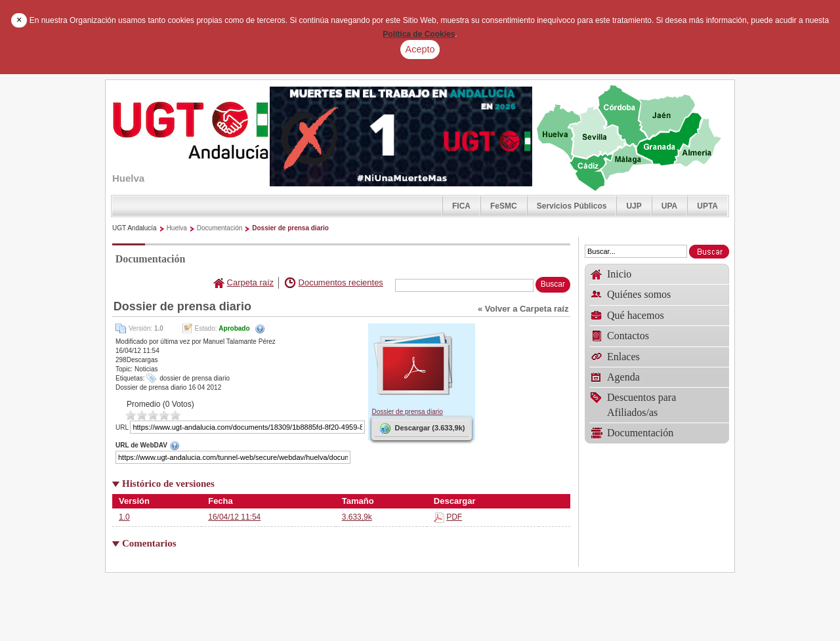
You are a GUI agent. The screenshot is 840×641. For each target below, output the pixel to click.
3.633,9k (357, 517)
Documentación (220, 228)
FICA (461, 206)
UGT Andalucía (135, 228)
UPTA (707, 206)
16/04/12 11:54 (234, 517)
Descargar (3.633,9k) (421, 428)
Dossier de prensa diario (290, 228)
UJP (634, 206)
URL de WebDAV (240, 446)
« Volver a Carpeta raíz (523, 309)
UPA (669, 206)
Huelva (177, 228)
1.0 (124, 517)
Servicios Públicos (572, 206)
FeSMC (504, 206)
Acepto (420, 49)
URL (122, 427)
